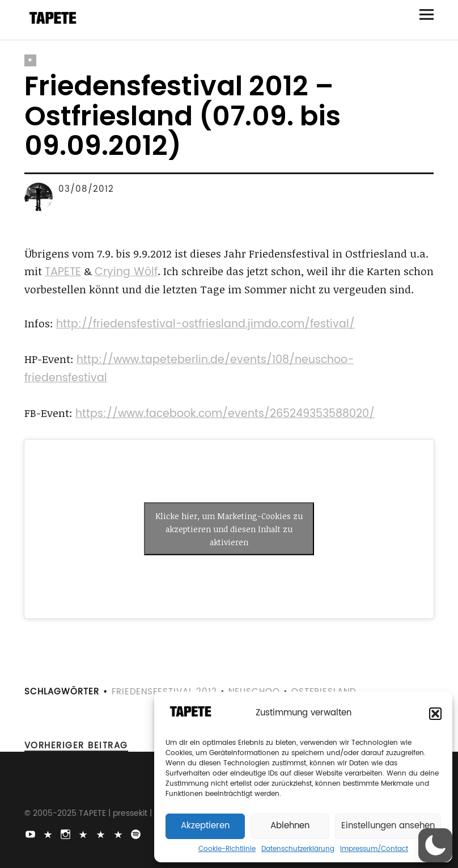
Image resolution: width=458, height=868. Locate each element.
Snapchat (102, 833)
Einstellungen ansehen (388, 826)
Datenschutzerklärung (298, 849)
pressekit (130, 813)
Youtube (32, 833)
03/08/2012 (86, 189)
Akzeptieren (205, 826)
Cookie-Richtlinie (227, 849)
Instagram (67, 833)
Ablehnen (290, 826)
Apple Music (120, 833)
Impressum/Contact (374, 849)
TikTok (49, 833)
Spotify (137, 833)
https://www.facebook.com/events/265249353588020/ (225, 414)
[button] (435, 714)
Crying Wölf (126, 272)
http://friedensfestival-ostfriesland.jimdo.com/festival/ (205, 324)
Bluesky (84, 833)
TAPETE (63, 272)
